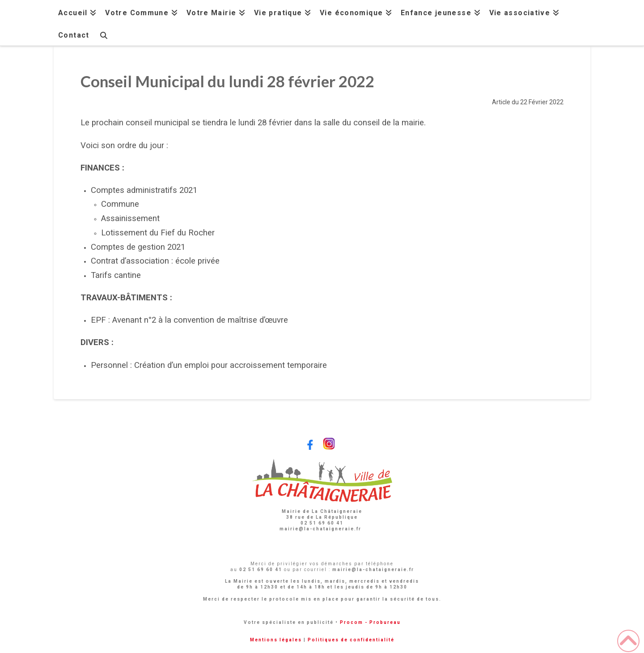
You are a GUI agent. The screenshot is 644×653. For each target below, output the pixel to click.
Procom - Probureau (370, 622)
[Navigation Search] (103, 34)
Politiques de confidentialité (351, 640)
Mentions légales (276, 640)
